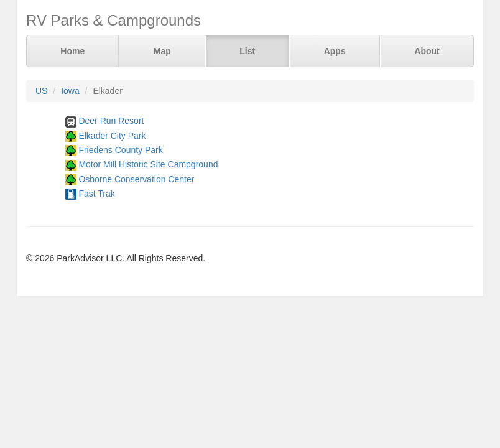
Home (72, 51)
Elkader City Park (112, 136)
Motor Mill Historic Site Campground (148, 164)
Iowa (70, 91)
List (247, 51)
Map (162, 51)
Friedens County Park (120, 150)
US (41, 91)
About (427, 51)
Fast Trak (96, 194)
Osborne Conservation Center (136, 179)
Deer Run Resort (111, 121)
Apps (335, 51)
